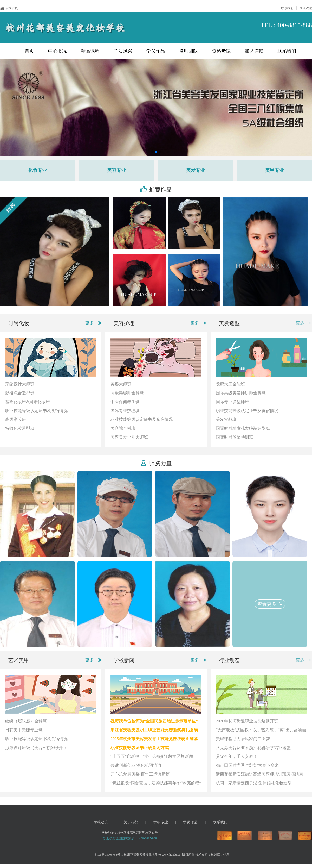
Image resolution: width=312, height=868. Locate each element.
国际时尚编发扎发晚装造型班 (243, 428)
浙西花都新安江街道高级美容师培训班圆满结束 (259, 774)
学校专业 (161, 822)
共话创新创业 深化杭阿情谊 (136, 765)
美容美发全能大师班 (129, 437)
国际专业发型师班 (232, 402)
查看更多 (267, 604)
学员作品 (156, 51)
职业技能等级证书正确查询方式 (140, 748)
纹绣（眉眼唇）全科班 (26, 721)
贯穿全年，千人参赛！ (237, 756)
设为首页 (9, 8)
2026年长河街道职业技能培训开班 (247, 721)
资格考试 (221, 51)
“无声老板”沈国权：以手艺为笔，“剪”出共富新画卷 (261, 732)
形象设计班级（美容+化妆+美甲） (37, 748)
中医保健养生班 (125, 402)
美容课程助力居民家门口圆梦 (243, 739)
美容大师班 (121, 384)
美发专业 (196, 170)
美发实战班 (226, 419)
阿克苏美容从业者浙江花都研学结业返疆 (253, 748)
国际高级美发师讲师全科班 (241, 393)
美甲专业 (275, 170)
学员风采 (123, 51)
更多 (89, 323)
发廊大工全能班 (230, 384)
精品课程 (90, 51)
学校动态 (101, 822)
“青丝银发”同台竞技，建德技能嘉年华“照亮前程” (156, 783)
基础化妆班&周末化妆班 (28, 402)
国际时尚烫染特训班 (235, 437)
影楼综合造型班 (20, 393)
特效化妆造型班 (20, 428)
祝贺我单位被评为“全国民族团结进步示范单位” (154, 721)
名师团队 (188, 51)
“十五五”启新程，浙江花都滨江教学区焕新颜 (152, 756)
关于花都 (131, 822)
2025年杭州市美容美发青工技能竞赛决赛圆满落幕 (154, 741)
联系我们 (287, 8)
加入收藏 (306, 8)
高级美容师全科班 (127, 393)
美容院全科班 (123, 428)
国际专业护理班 (125, 411)
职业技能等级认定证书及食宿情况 (36, 411)
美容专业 (116, 170)
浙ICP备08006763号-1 (108, 855)
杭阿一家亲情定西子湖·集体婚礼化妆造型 (254, 783)
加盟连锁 (254, 51)
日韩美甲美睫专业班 (24, 730)
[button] (152, 152)
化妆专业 (37, 170)
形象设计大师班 (20, 384)
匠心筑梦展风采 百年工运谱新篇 (140, 774)
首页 (29, 51)
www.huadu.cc (171, 855)
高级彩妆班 (16, 419)
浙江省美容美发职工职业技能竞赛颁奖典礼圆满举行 (154, 732)
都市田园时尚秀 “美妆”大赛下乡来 (247, 765)
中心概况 (57, 51)
